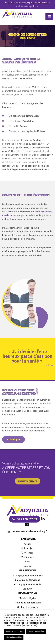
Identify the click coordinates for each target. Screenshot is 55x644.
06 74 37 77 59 (27, 519)
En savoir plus (13, 439)
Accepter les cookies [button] (15, 631)
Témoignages (27, 557)
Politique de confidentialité (28, 603)
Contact (28, 566)
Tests (27, 561)
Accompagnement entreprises (27, 575)
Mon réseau (27, 553)
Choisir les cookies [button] (14, 637)
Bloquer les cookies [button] (36, 631)
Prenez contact (28, 481)
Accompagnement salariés (27, 584)
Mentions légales (28, 598)
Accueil (27, 544)
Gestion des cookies (28, 607)
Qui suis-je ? (27, 548)
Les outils (27, 589)
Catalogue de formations (28, 580)
